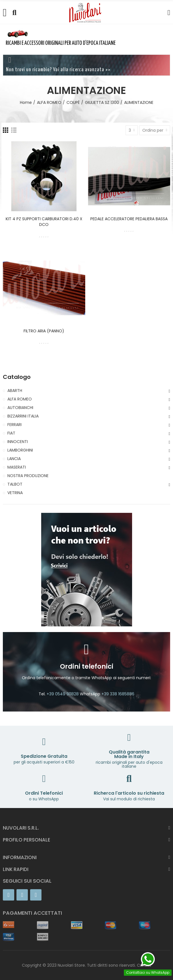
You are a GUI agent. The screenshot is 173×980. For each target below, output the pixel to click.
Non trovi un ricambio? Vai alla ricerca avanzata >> (58, 70)
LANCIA (14, 459)
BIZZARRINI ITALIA (23, 416)
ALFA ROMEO (20, 399)
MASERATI (17, 467)
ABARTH (15, 391)
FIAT (11, 433)
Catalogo (17, 377)
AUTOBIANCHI (20, 408)
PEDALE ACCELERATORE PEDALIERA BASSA (129, 219)
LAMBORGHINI (20, 450)
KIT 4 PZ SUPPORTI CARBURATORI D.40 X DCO (44, 222)
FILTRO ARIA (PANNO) (44, 331)
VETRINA (15, 493)
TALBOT (15, 484)
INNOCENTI (18, 442)
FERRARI (14, 425)
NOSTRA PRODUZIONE (28, 476)
